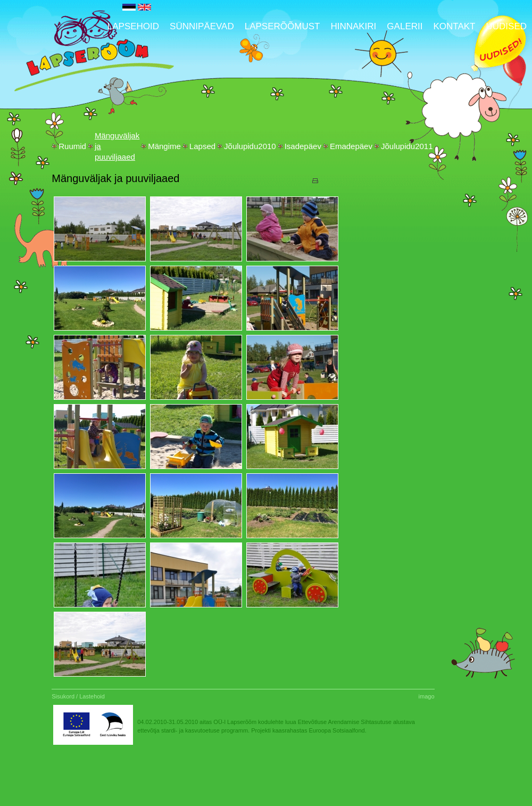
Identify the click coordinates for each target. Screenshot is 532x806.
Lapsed (202, 146)
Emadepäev (351, 146)
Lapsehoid (133, 26)
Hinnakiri (353, 26)
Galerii (405, 26)
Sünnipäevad (202, 26)
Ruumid (72, 146)
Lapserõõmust (282, 26)
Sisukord (63, 696)
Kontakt (454, 26)
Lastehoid (92, 696)
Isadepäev (303, 146)
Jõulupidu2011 (407, 146)
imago (427, 696)
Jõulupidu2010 (250, 146)
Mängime (164, 146)
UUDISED (506, 26)
